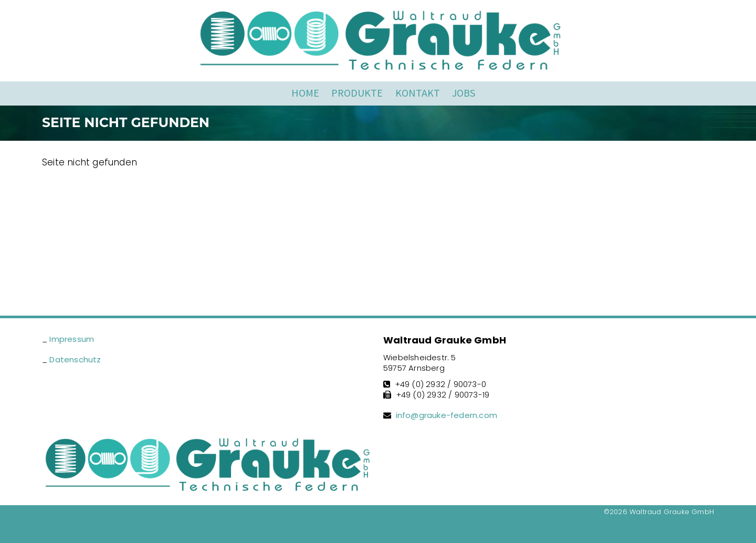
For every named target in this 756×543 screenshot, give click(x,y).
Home (305, 93)
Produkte (357, 93)
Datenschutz (75, 359)
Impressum (72, 339)
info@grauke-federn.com (447, 415)
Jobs (464, 93)
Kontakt (418, 93)
